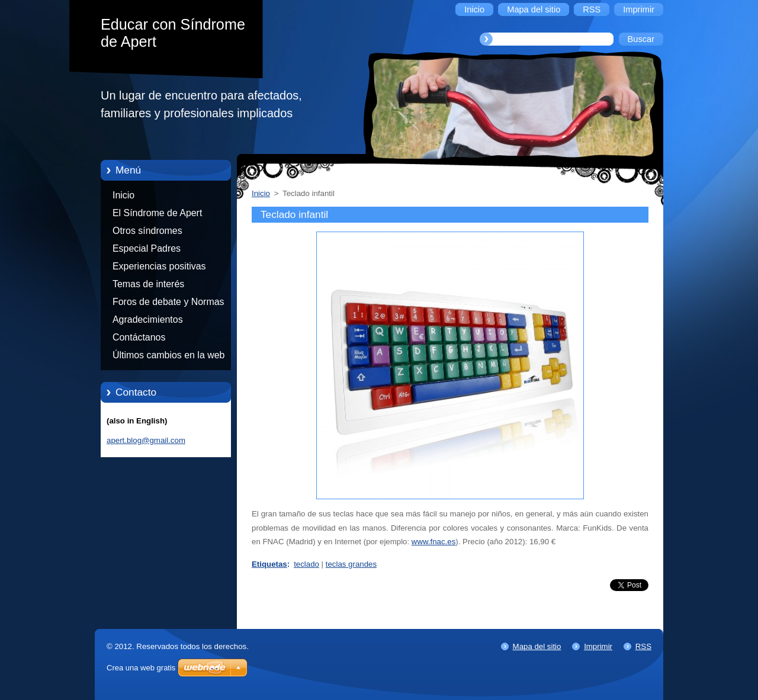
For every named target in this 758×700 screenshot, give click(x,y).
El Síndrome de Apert (157, 213)
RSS (643, 646)
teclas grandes (351, 564)
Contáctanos (139, 337)
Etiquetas (269, 564)
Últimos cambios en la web (168, 355)
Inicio (123, 195)
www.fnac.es (433, 542)
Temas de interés (148, 284)
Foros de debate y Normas (168, 302)
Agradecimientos (148, 320)
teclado (306, 564)
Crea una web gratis (141, 668)
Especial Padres (147, 248)
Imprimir (598, 646)
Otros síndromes (147, 231)
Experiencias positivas (159, 266)
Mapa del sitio (537, 646)
